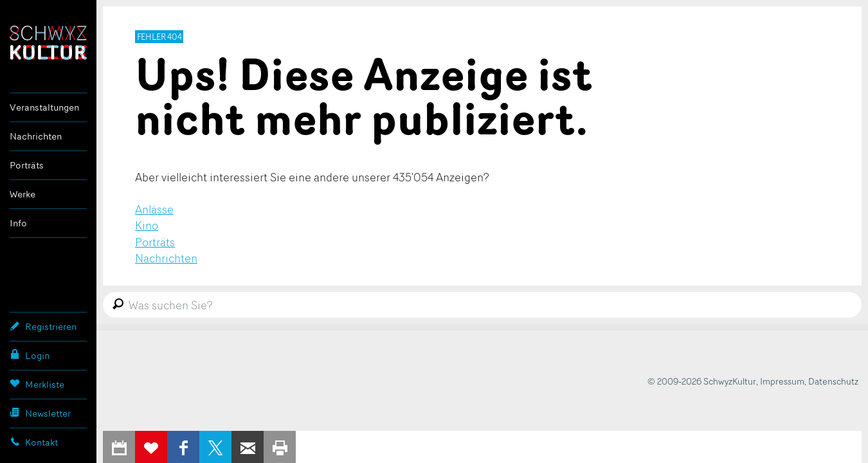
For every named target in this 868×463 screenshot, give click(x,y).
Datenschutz (833, 381)
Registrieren (43, 326)
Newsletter (40, 413)
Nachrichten (36, 136)
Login (30, 355)
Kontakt (34, 442)
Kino (147, 225)
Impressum (782, 381)
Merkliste (37, 384)
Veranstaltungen (44, 107)
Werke (23, 194)
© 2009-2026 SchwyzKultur (702, 381)
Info (18, 223)
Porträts (27, 165)
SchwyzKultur (48, 43)
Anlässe (154, 209)
